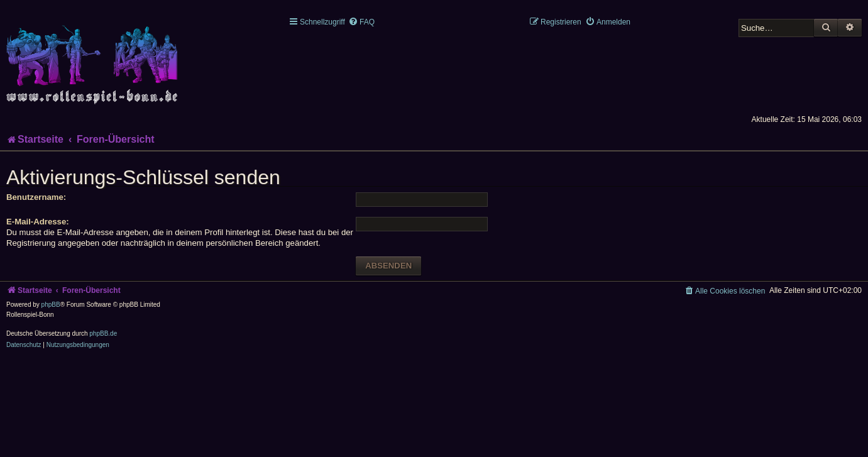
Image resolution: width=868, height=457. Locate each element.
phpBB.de (103, 333)
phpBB (51, 305)
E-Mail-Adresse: (38, 222)
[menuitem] (361, 22)
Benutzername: (36, 197)
